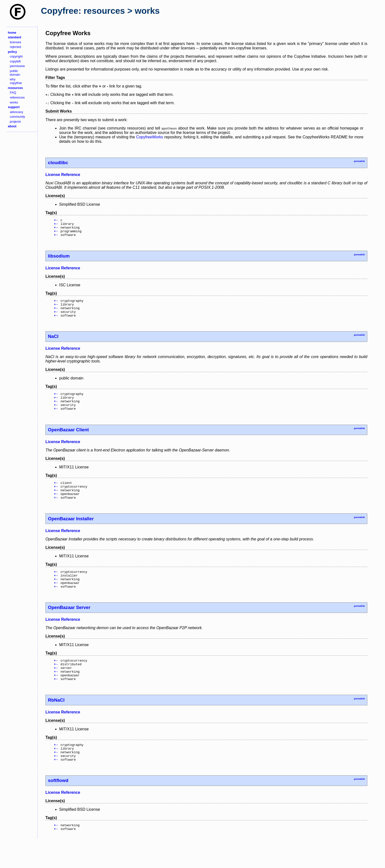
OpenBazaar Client (68, 441)
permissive (17, 66)
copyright (16, 56)
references (17, 97)
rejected (15, 47)
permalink (359, 161)
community (17, 117)
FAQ (13, 93)
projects (15, 122)
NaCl (53, 344)
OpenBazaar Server (69, 626)
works (14, 102)
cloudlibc (58, 163)
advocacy (16, 112)
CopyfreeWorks (150, 137)
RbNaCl (56, 723)
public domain (15, 73)
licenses (15, 42)
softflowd (58, 807)
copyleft (15, 61)
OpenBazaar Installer (71, 533)
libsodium (59, 260)
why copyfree (16, 81)
